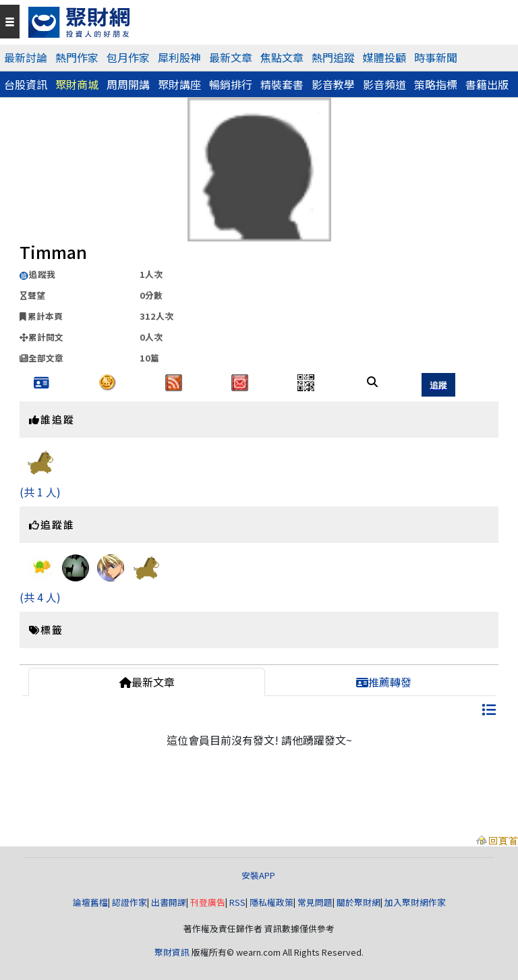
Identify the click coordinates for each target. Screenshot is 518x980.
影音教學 (333, 84)
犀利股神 (179, 57)
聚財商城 (77, 84)
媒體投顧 (384, 57)
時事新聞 (436, 57)
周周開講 (128, 84)
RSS (237, 902)
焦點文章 (282, 57)
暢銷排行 (231, 84)
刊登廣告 (208, 902)
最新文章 (231, 57)
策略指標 (436, 84)
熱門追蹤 (333, 57)
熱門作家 (77, 57)
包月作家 (128, 57)
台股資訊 (26, 84)
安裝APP (259, 875)
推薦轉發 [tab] (384, 682)
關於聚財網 (358, 902)
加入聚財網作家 (415, 902)
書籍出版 (487, 84)
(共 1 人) (40, 492)
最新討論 (26, 57)
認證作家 (129, 902)
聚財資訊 (172, 952)
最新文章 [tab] (147, 682)
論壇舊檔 (90, 902)
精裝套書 (282, 84)
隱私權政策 (271, 902)
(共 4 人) (40, 597)
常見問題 (315, 902)
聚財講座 (179, 84)
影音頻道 (384, 84)
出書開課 (169, 902)
